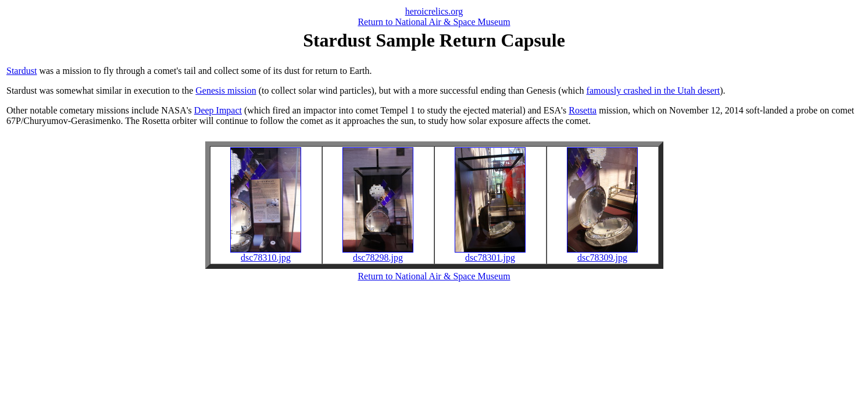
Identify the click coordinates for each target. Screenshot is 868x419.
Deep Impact (218, 110)
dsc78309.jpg (602, 253)
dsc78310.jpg (266, 253)
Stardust (22, 71)
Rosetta (583, 110)
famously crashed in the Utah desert (653, 90)
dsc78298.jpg (378, 253)
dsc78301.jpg (490, 253)
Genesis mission (226, 90)
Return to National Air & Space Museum (434, 22)
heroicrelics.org (434, 11)
